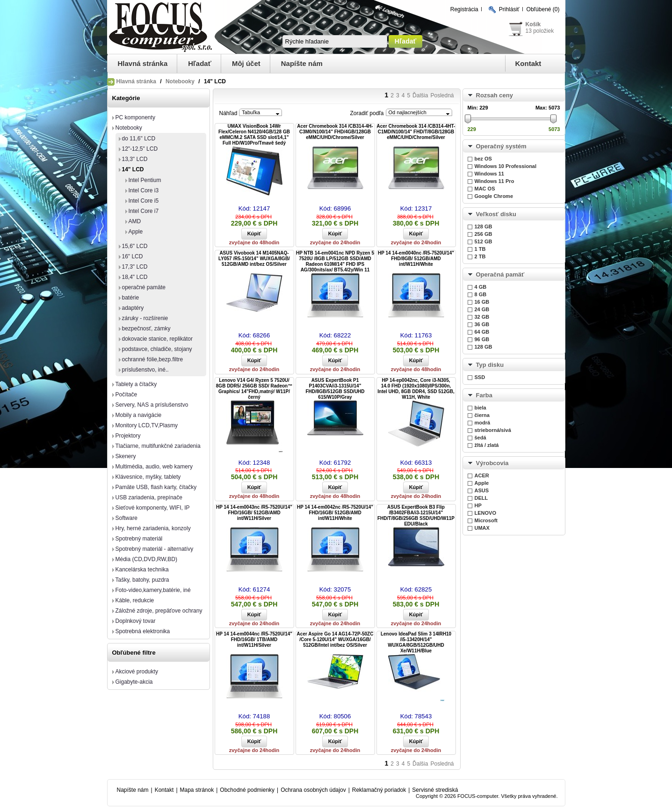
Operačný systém (501, 146)
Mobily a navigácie (139, 415)
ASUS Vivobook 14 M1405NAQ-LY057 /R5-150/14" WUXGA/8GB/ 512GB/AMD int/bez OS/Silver (254, 259)
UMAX (482, 528)
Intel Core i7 (144, 211)
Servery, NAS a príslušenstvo (152, 405)
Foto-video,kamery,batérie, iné (153, 590)
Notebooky (180, 81)
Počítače (126, 395)
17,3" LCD (135, 267)
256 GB (484, 234)
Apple (136, 232)
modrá (483, 423)
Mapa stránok (197, 790)
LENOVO (485, 513)
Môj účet (246, 63)
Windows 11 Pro (495, 181)
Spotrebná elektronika (143, 631)
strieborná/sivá (493, 430)
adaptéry (133, 308)
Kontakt (528, 63)
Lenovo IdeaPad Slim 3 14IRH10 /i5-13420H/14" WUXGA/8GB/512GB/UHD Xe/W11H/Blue (416, 642)
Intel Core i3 (144, 190)
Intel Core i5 (144, 201)
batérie (131, 298)
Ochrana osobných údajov (313, 790)
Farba (484, 395)
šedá (481, 438)
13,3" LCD (135, 159)
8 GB (481, 294)
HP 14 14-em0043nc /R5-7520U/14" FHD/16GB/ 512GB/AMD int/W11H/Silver (254, 513)
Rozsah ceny (495, 95)
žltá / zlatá (487, 445)
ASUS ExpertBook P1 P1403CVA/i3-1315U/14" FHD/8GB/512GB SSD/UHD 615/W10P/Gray (335, 389)
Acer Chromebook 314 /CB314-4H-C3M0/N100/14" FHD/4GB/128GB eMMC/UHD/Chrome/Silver (335, 132)
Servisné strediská (435, 790)
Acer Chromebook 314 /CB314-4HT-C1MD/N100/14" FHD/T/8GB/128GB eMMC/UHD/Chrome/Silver (416, 132)
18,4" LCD (135, 277)
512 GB (484, 241)
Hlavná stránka (143, 63)
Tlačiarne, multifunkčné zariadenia (158, 446)
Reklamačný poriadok (379, 790)
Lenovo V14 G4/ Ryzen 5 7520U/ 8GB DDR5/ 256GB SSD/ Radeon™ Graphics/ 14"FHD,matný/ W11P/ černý (254, 389)
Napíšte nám (302, 63)
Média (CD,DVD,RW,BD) (146, 559)
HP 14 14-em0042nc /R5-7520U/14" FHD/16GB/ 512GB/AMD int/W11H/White (335, 513)
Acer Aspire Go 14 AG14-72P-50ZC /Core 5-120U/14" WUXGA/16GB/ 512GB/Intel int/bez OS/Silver (335, 639)
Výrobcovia (492, 463)
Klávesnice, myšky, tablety (148, 477)
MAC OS (485, 189)
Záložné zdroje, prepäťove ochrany (159, 611)
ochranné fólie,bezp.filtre (153, 359)
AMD (135, 221)
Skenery (126, 456)
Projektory (128, 436)
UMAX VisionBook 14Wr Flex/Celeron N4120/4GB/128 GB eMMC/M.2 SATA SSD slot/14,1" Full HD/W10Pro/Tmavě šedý (254, 135)
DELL (481, 498)
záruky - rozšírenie (145, 318)
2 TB (480, 256)
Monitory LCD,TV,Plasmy (147, 425)
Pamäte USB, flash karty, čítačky (156, 487)
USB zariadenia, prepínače (149, 497)
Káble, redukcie (135, 600)
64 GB (482, 332)
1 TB (480, 249)
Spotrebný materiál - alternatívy (155, 549)
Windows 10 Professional (506, 166)
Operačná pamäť (500, 274)
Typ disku (490, 365)
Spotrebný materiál (139, 539)
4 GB (481, 287)
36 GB (482, 324)
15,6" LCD (135, 246)
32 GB (482, 317)
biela (481, 408)
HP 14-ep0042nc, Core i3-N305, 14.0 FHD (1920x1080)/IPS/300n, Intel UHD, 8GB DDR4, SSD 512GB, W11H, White (416, 389)
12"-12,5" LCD (140, 149)
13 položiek (540, 31)
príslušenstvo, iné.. (145, 370)
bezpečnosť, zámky (146, 329)
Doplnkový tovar (136, 621)
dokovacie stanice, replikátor (157, 339)
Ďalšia (420, 95)
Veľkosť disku (496, 214)
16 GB (482, 302)
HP (478, 505)
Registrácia (464, 9)
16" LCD (133, 256)
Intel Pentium (145, 180)
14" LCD (133, 169)
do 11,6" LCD (139, 139)
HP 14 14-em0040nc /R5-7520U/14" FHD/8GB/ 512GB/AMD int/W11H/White (416, 259)
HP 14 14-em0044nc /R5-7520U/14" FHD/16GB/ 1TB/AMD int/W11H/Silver (254, 639)
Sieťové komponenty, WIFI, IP (153, 508)
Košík (533, 24)
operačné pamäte (144, 287)
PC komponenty (135, 117)
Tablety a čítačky (136, 384)
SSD (480, 377)
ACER (482, 475)
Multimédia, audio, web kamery (154, 467)
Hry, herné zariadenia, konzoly (153, 528)
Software (126, 518)
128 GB (484, 226)
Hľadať (200, 63)
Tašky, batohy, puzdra (142, 580)
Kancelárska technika (142, 570)
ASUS (482, 490)
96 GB (482, 339)
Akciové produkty (137, 672)
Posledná (442, 95)
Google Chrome (494, 196)
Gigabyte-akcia (134, 682)
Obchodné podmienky (247, 790)
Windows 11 (489, 174)
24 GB (482, 309)
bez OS (483, 159)
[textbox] (335, 41)
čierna (482, 415)
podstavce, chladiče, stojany (157, 349)
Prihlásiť (509, 9)
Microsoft (486, 520)
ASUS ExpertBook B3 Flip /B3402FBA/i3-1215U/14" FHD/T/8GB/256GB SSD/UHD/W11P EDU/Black (416, 515)
